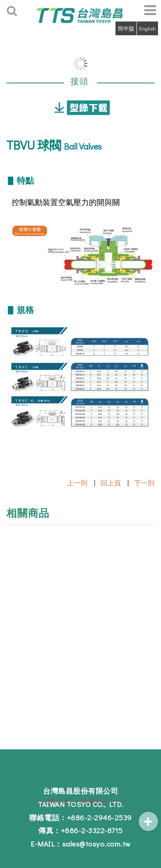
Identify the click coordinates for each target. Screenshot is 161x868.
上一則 (77, 483)
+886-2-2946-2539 (99, 817)
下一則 (144, 483)
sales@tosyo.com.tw (96, 844)
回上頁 (111, 483)
